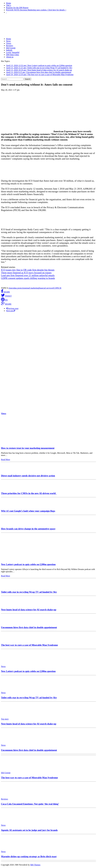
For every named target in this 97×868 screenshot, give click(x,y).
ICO (55, 288)
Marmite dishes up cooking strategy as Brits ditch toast (29, 856)
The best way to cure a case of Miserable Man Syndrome (29, 645)
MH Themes (35, 865)
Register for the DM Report (17, 8)
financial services (46, 288)
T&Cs (9, 5)
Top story (5, 719)
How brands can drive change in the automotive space (28, 529)
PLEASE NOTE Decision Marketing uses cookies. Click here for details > (36, 10)
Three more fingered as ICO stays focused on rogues (26, 273)
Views (9, 43)
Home (9, 3)
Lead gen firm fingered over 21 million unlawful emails (28, 275)
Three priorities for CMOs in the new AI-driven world (29, 493)
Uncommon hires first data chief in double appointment (29, 627)
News (8, 41)
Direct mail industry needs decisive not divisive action (28, 476)
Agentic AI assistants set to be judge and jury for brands (29, 830)
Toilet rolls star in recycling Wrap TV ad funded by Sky (29, 592)
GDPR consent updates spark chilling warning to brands (28, 278)
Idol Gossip (11, 48)
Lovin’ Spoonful (13, 52)
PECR (59, 288)
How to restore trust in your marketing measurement (28, 448)
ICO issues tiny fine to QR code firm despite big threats (28, 270)
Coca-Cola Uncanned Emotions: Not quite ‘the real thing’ (30, 804)
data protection (19, 288)
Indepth (9, 50)
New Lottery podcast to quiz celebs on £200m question (28, 564)
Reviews (10, 46)
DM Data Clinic (13, 55)
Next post (11, 311)
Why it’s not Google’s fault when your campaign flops (28, 511)
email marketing (32, 288)
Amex (11, 288)
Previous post (12, 308)
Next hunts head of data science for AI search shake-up (29, 610)
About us (10, 57)
